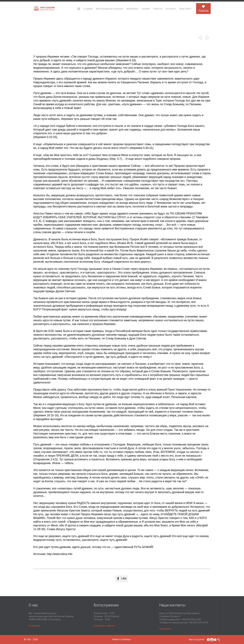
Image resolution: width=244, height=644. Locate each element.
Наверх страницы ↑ (122, 639)
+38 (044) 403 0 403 (191, 619)
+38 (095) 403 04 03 (198, 623)
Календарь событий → (106, 626)
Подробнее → (36, 626)
